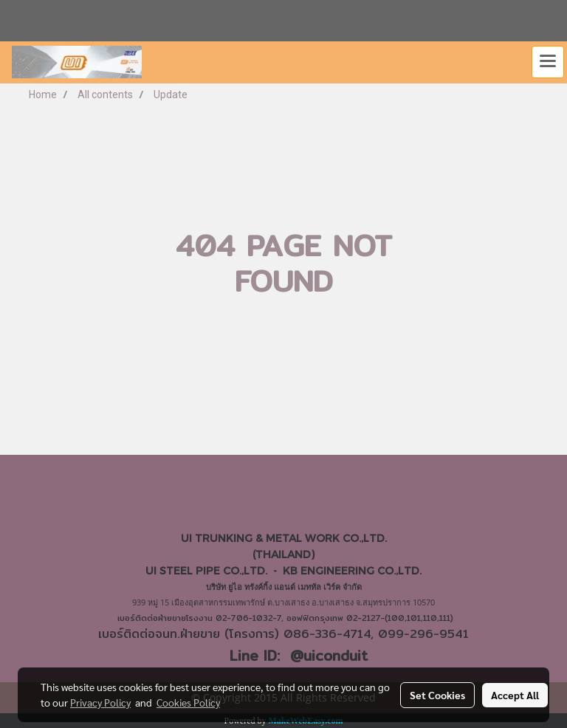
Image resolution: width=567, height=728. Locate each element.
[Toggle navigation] (548, 62)
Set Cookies (437, 695)
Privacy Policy (100, 702)
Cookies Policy (188, 702)
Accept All (515, 695)
